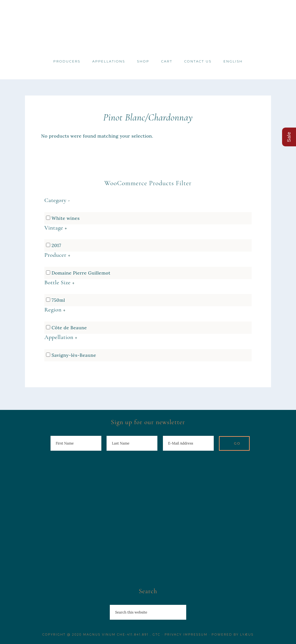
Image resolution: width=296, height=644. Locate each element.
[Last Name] (132, 443)
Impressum (195, 634)
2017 (56, 245)
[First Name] (76, 443)
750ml (58, 300)
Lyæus (247, 634)
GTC (156, 634)
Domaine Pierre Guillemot (81, 273)
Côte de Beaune (69, 328)
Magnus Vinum (148, 27)
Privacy (173, 634)
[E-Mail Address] (188, 443)
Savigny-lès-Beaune (74, 355)
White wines (66, 218)
